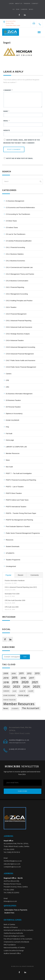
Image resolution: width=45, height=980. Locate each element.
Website (7, 131)
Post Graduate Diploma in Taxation (18, 526)
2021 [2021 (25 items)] (35, 683)
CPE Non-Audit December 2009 (15, 600)
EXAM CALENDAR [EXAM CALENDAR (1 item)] (9, 696)
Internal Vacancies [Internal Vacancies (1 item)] (9, 700)
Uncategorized (11, 566)
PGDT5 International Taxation (16, 507)
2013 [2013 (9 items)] (37, 674)
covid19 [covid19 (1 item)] (31, 691)
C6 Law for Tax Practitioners (16, 234)
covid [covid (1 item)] (14, 691)
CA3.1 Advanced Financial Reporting (19, 321)
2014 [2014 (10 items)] (6, 678)
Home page (10, 440)
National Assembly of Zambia (14, 948)
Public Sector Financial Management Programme (23, 533)
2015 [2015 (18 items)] (15, 678)
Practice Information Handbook (15, 581)
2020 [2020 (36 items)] (25, 682)
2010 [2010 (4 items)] (14, 674)
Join (18, 9)
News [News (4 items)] (6, 709)
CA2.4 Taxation (11, 307)
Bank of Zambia (9, 925)
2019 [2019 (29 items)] (15, 683)
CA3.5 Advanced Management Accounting (21, 347)
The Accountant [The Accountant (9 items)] (31, 708)
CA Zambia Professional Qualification (19, 241)
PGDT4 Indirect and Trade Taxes (17, 500)
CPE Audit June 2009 (12, 607)
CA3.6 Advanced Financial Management (20, 354)
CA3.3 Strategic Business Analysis (18, 334)
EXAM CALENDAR (13, 420)
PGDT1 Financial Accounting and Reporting (21, 480)
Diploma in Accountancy (14, 414)
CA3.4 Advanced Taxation (15, 340)
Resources (10, 540)
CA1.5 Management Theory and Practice (20, 274)
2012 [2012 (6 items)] (29, 674)
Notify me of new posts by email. (20, 158)
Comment (8, 90)
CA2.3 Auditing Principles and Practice (19, 301)
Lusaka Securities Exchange (14, 951)
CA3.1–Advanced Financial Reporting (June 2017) (21, 587)
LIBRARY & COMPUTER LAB (16, 447)
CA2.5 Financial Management (16, 314)
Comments (35, 575)
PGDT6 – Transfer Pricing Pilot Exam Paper (21, 513)
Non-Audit (9, 467)
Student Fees (9, 913)
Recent (21, 575)
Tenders (27, 4)
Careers (24, 9)
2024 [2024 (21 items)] (26, 687)
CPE (7, 380)
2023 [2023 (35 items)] (16, 687)
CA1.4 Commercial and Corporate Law (19, 267)
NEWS (31, 9)
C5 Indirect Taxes (12, 228)
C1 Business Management (15, 201)
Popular (8, 575)
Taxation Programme (13, 560)
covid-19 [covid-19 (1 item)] (22, 691)
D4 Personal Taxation (13, 407)
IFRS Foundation (10, 945)
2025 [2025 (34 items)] (36, 687)
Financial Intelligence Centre (14, 936)
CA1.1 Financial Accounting (15, 247)
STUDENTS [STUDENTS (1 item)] (15, 709)
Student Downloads (13, 546)
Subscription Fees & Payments (16, 910)
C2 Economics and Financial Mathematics (20, 208)
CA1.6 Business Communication (17, 281)
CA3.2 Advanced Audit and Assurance (19, 327)
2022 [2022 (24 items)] (7, 687)
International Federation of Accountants (18, 930)
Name (6, 111)
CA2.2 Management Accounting (17, 294)
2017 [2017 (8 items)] (32, 678)
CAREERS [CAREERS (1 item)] (6, 691)
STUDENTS (10, 553)
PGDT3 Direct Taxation (14, 493)
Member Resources (13, 453)
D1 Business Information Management (19, 394)
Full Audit (9, 434)
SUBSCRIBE (23, 791)
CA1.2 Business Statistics (15, 254)
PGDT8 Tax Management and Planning (19, 520)
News (8, 460)
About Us (19, 4)
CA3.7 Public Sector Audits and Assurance (21, 360)
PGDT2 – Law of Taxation (15, 487)
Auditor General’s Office (12, 954)
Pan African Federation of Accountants (18, 939)
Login (11, 4)
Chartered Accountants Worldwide (16, 942)
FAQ (7, 427)
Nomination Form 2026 (12, 594)
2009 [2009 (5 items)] (6, 674)
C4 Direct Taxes (11, 221)
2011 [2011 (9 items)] (21, 674)
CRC (8, 387)
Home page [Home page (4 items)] (24, 695)
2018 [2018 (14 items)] (6, 683)
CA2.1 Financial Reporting (15, 287)
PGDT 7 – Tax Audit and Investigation (19, 473)
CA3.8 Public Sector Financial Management (21, 367)
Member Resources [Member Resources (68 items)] (19, 704)
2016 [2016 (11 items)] (23, 678)
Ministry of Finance (11, 927)
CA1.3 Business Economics (15, 261)
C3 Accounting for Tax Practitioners (18, 214)
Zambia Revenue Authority (13, 933)
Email (6, 121)
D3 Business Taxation (13, 400)
